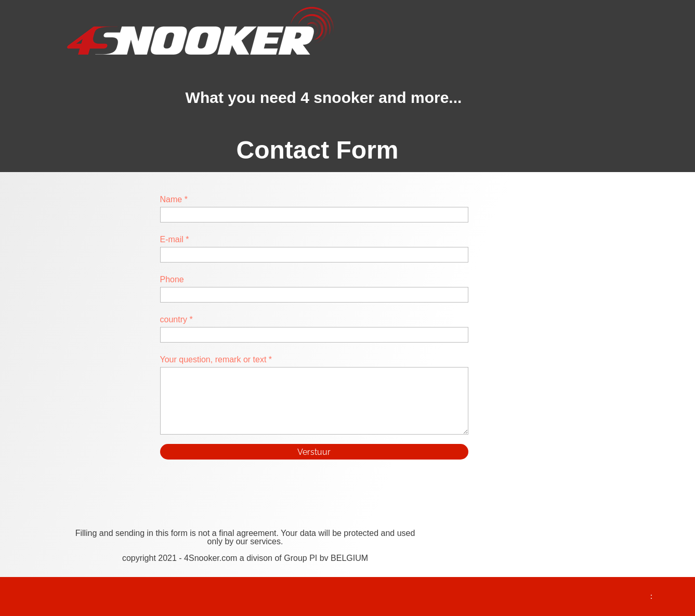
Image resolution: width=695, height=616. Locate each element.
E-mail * (175, 239)
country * (176, 319)
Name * (174, 199)
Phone (172, 279)
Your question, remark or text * (216, 359)
